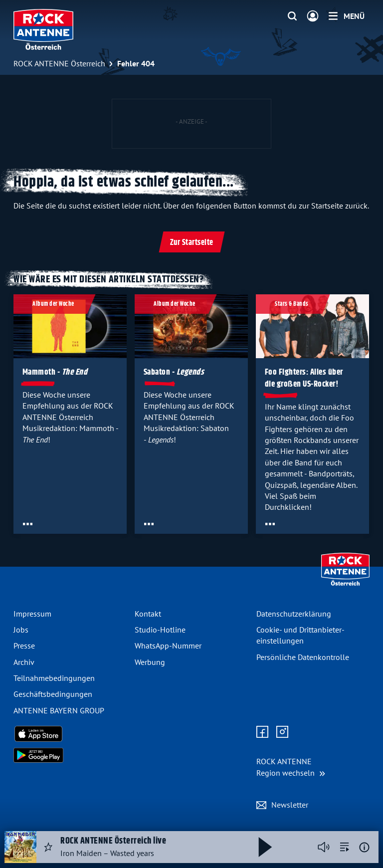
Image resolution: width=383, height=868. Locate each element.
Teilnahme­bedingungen (54, 678)
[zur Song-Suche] (345, 847)
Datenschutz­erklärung (294, 614)
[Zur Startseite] (345, 583)
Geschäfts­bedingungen (53, 694)
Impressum (32, 614)
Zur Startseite (192, 243)
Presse (24, 646)
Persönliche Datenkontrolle (303, 657)
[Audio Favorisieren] (48, 847)
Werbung (150, 662)
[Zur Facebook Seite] (262, 732)
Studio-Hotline (160, 630)
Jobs (21, 630)
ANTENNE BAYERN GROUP (59, 710)
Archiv (24, 662)
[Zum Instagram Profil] (282, 732)
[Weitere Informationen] (364, 847)
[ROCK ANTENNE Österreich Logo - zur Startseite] (43, 29)
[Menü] (347, 16)
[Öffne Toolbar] (28, 524)
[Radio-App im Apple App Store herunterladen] (70, 734)
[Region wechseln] (291, 767)
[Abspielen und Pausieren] (265, 847)
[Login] (313, 16)
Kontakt (148, 614)
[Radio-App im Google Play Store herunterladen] (70, 755)
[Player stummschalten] (324, 847)
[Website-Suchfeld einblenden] (292, 16)
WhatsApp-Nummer (168, 646)
